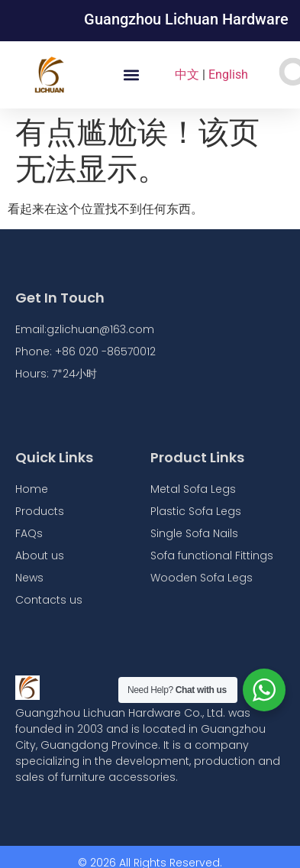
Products (40, 511)
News (29, 578)
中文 (187, 74)
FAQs (29, 533)
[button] (132, 75)
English (228, 74)
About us (40, 555)
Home (32, 489)
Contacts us (49, 600)
